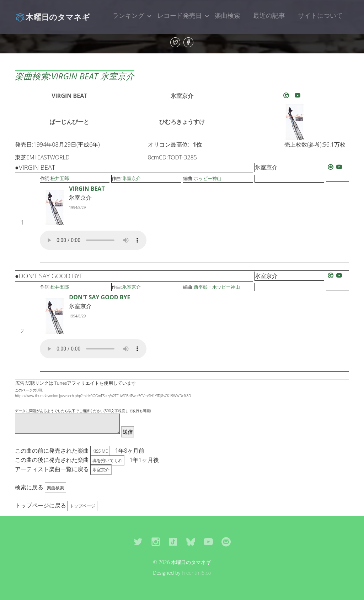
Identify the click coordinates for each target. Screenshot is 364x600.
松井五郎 (60, 178)
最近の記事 (269, 15)
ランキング (128, 15)
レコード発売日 (180, 15)
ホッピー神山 (208, 178)
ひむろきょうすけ (182, 122)
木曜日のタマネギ (52, 17)
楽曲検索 (227, 15)
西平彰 (201, 287)
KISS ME (100, 451)
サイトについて (320, 15)
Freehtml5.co (196, 573)
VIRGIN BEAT (69, 96)
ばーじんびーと (69, 122)
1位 (197, 144)
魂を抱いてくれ (107, 460)
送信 (128, 432)
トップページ (82, 506)
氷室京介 (182, 96)
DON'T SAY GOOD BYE (100, 297)
